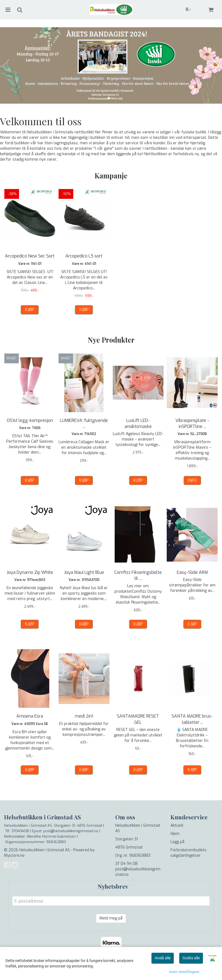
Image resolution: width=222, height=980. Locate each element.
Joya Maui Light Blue (84, 572)
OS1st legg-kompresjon (30, 420)
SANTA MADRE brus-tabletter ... (192, 719)
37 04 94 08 (126, 864)
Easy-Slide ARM (192, 572)
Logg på (177, 842)
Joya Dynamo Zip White (30, 572)
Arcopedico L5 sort (84, 256)
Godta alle (191, 958)
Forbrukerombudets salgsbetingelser (188, 853)
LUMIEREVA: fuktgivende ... (84, 423)
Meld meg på (111, 918)
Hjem (175, 834)
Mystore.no (14, 855)
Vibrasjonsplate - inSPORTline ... (192, 423)
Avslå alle (163, 958)
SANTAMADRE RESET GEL (138, 719)
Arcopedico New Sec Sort (30, 256)
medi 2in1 (84, 716)
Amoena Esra (30, 716)
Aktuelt (177, 825)
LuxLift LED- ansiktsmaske (138, 423)
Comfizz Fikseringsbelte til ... (138, 575)
